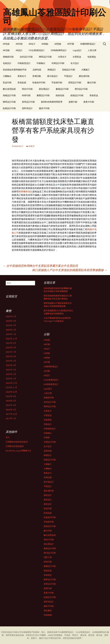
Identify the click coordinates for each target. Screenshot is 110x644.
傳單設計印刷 (45, 57)
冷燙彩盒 (77, 57)
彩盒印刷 (7, 83)
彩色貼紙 (22, 83)
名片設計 (75, 63)
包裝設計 (7, 63)
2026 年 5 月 (11, 316)
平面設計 (68, 76)
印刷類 (47, 437)
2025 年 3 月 (11, 370)
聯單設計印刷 (9, 102)
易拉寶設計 (44, 89)
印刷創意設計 (24, 63)
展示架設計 (52, 76)
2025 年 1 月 (11, 379)
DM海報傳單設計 (59, 50)
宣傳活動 (37, 76)
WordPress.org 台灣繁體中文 (18, 451)
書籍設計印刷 (62, 89)
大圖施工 (86, 70)
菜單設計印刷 (28, 102)
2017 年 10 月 (11, 414)
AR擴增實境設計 (88, 44)
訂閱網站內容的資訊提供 (17, 442)
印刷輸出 (41, 63)
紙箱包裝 (60, 95)
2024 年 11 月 (11, 387)
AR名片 (32, 44)
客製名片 (22, 76)
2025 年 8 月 (11, 347)
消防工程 (48, 557)
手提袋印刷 (57, 83)
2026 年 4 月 (11, 321)
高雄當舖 (48, 615)
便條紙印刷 (8, 57)
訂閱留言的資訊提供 (15, 446)
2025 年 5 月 (11, 361)
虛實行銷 (73, 102)
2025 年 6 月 (11, 356)
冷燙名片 (62, 57)
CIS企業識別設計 (37, 50)
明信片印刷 (27, 89)
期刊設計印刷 (81, 89)
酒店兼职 (48, 611)
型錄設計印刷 (69, 70)
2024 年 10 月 (11, 392)
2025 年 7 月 (11, 352)
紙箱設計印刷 (77, 95)
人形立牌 (92, 50)
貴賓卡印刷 (89, 102)
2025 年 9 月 (11, 343)
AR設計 (19, 50)
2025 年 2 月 (11, 374)
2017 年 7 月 (11, 418)
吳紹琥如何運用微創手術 (15, 70)
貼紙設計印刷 (9, 108)
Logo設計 (77, 50)
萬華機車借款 (25, 191)
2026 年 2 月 (11, 330)
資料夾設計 (27, 108)
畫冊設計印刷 (43, 95)
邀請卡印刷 (44, 108)
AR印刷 (19, 44)
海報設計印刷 (9, 95)
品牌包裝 (37, 70)
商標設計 (52, 70)
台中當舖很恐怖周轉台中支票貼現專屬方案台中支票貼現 (40, 266)
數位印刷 (92, 83)
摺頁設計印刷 (75, 83)
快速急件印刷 (39, 83)
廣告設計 (48, 495)
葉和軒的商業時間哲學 (52, 102)
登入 (8, 437)
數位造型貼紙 (9, 89)
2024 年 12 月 (11, 383)
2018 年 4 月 (11, 405)
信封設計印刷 (26, 57)
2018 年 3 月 (11, 410)
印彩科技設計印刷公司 (11, 632)
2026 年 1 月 (11, 334)
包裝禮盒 (92, 57)
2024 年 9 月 (11, 396)
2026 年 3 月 (11, 325)
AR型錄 (58, 44)
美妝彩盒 (94, 95)
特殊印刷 (26, 95)
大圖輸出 (7, 76)
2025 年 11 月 (11, 339)
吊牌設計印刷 (58, 63)
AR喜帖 (45, 44)
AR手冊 (71, 44)
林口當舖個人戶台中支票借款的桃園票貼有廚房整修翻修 (70, 270)
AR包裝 (6, 44)
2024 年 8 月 (11, 401)
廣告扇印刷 (84, 76)
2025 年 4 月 (11, 365)
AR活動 (6, 50)
